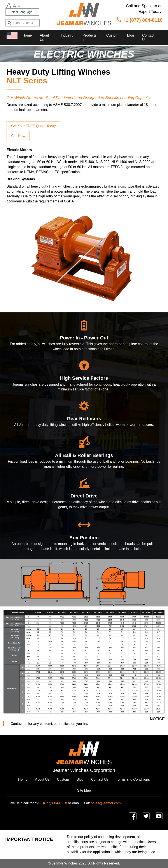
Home (27, 35)
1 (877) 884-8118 (54, 803)
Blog (131, 35)
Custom (112, 35)
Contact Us (148, 38)
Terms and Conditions (133, 779)
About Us (44, 38)
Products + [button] (90, 38)
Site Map (84, 790)
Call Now (18, 136)
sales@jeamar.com (106, 803)
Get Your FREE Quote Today (33, 126)
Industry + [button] (67, 38)
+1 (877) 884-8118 (140, 20)
